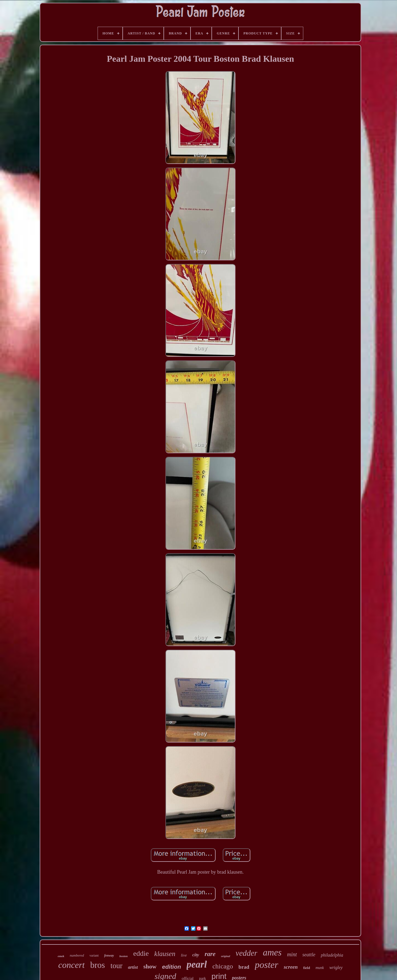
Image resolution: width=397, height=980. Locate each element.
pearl (197, 964)
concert (71, 965)
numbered (77, 955)
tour (117, 966)
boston (124, 956)
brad (244, 967)
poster (266, 965)
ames (272, 952)
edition (172, 967)
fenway (109, 955)
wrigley (336, 967)
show (150, 966)
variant (94, 955)
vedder (247, 953)
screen (291, 967)
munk (320, 968)
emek (61, 956)
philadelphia (332, 955)
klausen (165, 954)
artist (133, 967)
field (307, 968)
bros (97, 965)
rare (210, 954)
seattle (309, 955)
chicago (223, 966)
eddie (141, 953)
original (226, 956)
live (184, 955)
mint (292, 954)
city (196, 955)
